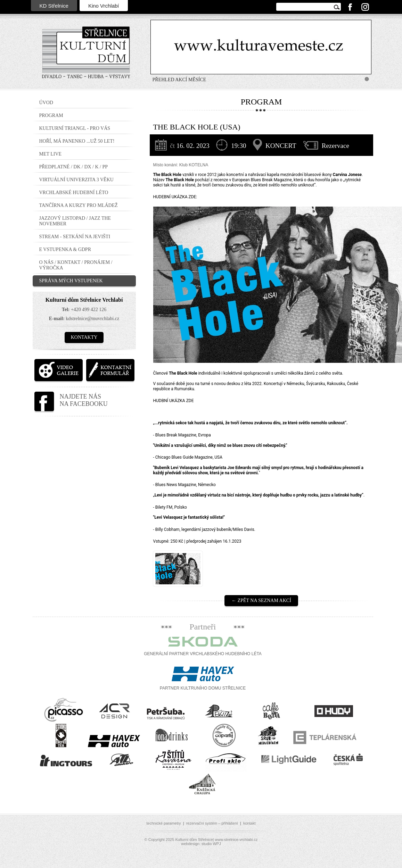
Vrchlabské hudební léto (74, 193)
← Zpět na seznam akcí (261, 600)
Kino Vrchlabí (104, 6)
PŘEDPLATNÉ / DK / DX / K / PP (74, 167)
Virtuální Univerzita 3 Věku (76, 180)
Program (51, 115)
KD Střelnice (54, 6)
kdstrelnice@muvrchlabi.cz (92, 319)
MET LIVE (51, 154)
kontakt (249, 823)
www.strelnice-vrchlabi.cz (236, 840)
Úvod (46, 103)
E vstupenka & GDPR (65, 249)
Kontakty (84, 337)
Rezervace (335, 146)
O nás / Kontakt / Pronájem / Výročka (76, 265)
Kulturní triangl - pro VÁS (75, 128)
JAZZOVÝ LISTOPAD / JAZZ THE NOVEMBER (75, 221)
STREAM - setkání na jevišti (75, 237)
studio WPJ (211, 844)
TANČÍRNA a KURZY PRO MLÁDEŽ (79, 205)
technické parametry (164, 823)
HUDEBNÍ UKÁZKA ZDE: (175, 197)
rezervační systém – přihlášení (212, 823)
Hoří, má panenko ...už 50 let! (77, 141)
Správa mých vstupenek (71, 281)
